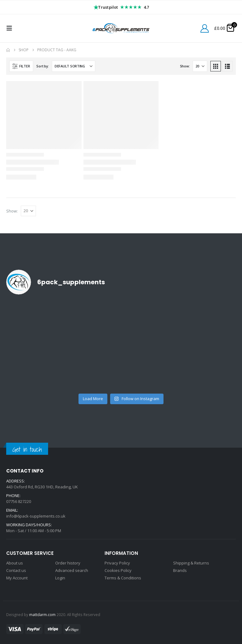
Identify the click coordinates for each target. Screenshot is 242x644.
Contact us (16, 570)
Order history (68, 563)
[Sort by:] (74, 66)
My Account (17, 578)
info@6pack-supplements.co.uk (36, 516)
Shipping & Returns (191, 563)
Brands (180, 570)
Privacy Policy (117, 563)
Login (60, 578)
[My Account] (205, 28)
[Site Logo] (121, 28)
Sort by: (43, 66)
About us (15, 563)
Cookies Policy (118, 570)
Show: (185, 66)
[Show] (200, 66)
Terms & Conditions (123, 578)
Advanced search (72, 570)
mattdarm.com (42, 614)
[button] (11, 28)
